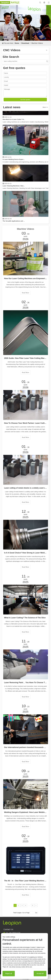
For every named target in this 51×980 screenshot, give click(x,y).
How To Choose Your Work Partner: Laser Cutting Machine (25, 423)
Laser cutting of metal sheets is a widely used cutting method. (25, 488)
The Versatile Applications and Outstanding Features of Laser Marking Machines (14, 222)
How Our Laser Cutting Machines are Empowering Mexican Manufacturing (25, 278)
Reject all (9, 974)
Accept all (40, 974)
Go (36, 913)
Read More (26, 293)
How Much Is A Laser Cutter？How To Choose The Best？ (14, 120)
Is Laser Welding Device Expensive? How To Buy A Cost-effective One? (14, 160)
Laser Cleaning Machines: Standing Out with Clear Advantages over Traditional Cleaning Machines (14, 186)
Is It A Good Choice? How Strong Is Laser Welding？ (25, 553)
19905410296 (15, 933)
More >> (45, 107)
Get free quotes (25, 100)
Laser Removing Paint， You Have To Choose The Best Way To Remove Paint (25, 683)
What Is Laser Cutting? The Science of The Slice (25, 618)
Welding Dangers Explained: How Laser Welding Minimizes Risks (25, 812)
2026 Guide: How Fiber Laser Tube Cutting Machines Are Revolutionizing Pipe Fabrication (25, 358)
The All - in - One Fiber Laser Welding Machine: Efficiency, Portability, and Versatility (25, 881)
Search (47, 61)
